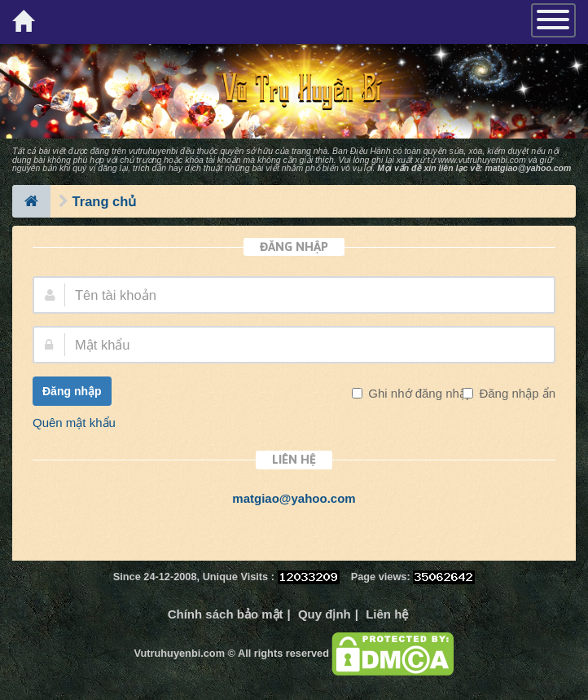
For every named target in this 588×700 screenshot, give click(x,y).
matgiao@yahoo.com (528, 168)
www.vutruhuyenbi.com (482, 160)
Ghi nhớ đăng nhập (419, 393)
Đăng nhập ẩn (516, 393)
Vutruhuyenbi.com (180, 653)
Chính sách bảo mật (226, 614)
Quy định (325, 614)
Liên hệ (387, 614)
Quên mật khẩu (74, 423)
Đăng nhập (72, 391)
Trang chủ (105, 201)
